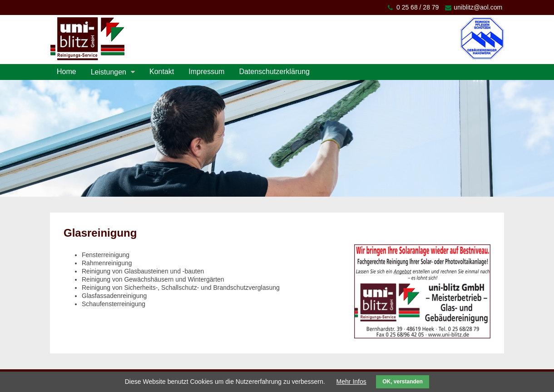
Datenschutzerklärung (274, 72)
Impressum (206, 72)
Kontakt (162, 72)
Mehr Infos (351, 382)
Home (67, 72)
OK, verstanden (403, 382)
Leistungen (109, 72)
